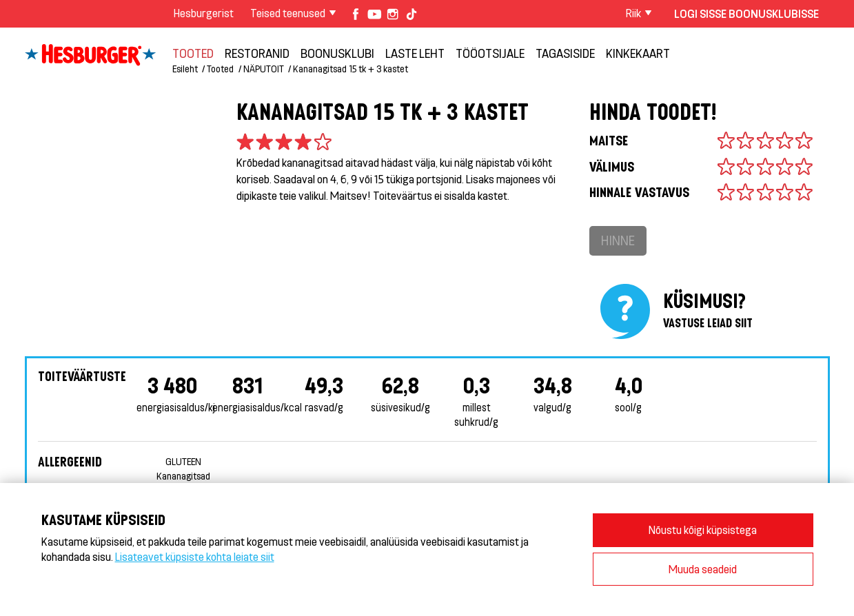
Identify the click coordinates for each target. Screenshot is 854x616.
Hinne (618, 240)
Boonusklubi (337, 53)
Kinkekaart (638, 53)
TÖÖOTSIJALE (490, 53)
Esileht (185, 69)
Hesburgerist (204, 13)
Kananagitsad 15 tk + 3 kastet (350, 69)
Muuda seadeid (703, 569)
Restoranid (257, 53)
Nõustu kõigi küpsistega (703, 530)
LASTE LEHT (415, 53)
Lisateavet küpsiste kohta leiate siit (195, 556)
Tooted (193, 53)
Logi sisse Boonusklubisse (746, 13)
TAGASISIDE (565, 53)
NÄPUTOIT (264, 69)
